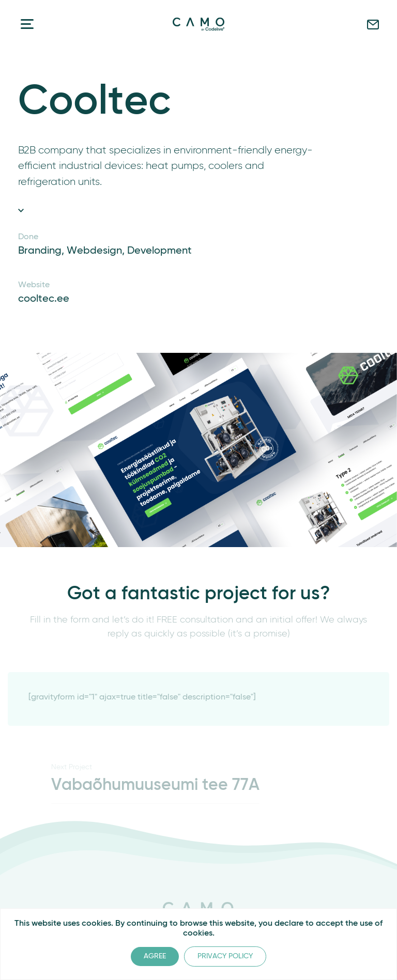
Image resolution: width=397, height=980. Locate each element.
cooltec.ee (44, 299)
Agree (155, 956)
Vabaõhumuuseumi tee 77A (155, 785)
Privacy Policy (225, 956)
